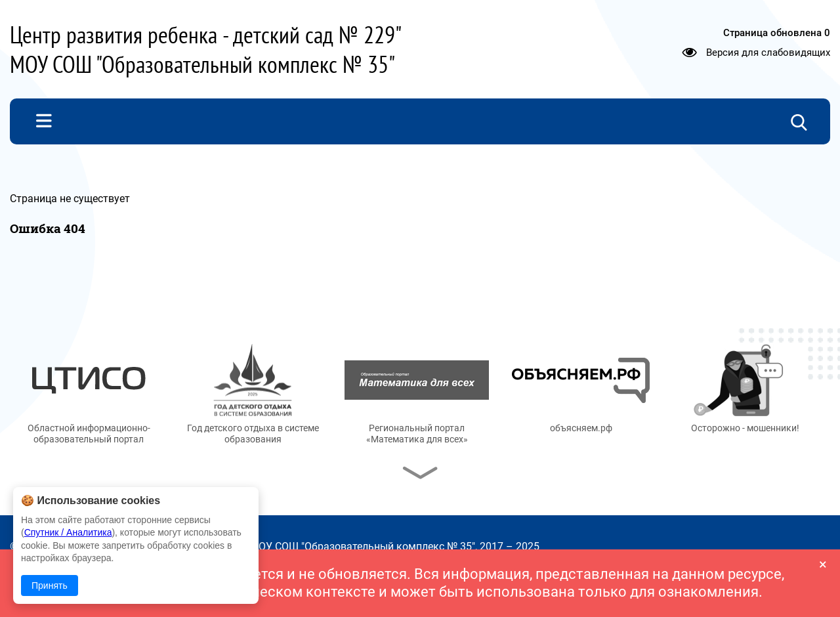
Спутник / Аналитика (68, 532)
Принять (50, 585)
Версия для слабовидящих (768, 53)
